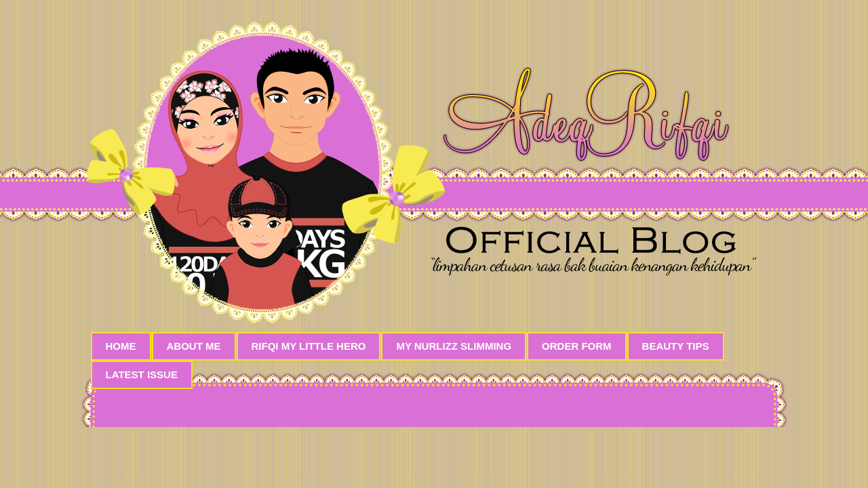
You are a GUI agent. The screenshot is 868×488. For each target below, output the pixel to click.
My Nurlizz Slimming (454, 346)
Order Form (577, 346)
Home (121, 346)
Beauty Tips (676, 346)
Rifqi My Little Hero (309, 346)
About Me (194, 346)
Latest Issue (142, 374)
